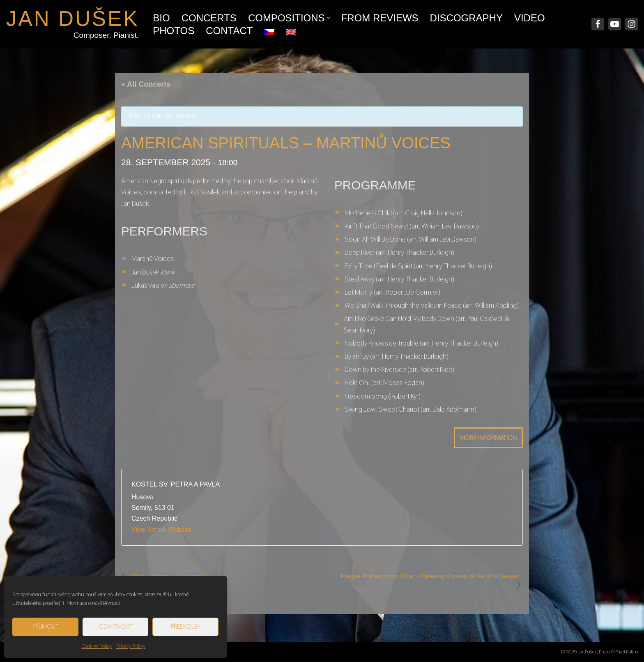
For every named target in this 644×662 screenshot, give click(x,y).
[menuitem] (269, 30)
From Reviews (380, 18)
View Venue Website (161, 529)
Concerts (209, 18)
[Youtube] (615, 24)
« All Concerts (146, 84)
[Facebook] (598, 24)
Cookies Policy (97, 646)
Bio (161, 18)
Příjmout (45, 626)
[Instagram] (631, 24)
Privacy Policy (131, 646)
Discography (466, 18)
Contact (229, 31)
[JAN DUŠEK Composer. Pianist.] (72, 24)
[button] (328, 18)
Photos (174, 31)
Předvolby (186, 626)
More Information (488, 438)
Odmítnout (115, 626)
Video (530, 18)
